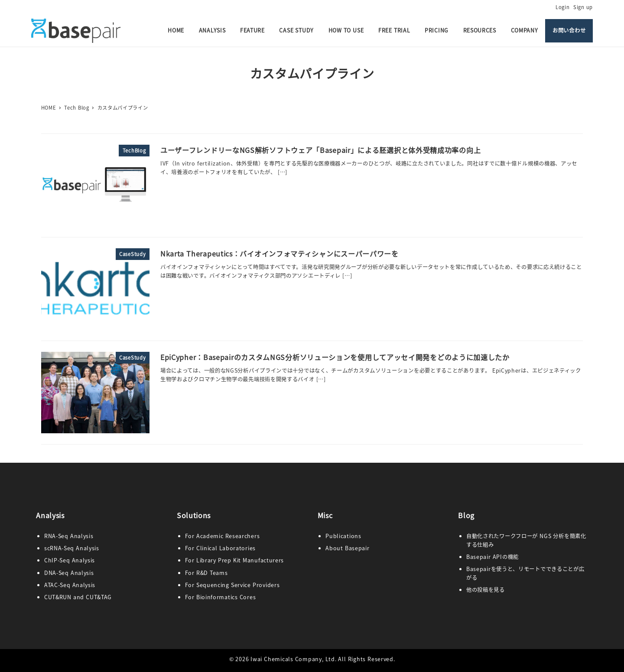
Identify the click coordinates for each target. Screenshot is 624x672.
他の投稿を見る (486, 590)
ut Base (347, 548)
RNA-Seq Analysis (69, 536)
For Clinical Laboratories (220, 548)
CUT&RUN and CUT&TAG (78, 597)
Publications (343, 536)
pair (364, 548)
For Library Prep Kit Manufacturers (235, 560)
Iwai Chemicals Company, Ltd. (293, 659)
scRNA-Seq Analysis (72, 548)
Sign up (583, 7)
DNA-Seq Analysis (69, 573)
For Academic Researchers (223, 536)
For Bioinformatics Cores (221, 597)
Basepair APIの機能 (492, 557)
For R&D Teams (206, 573)
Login (563, 7)
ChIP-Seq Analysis (70, 560)
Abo (331, 548)
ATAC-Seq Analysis (70, 585)
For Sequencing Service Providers (232, 585)
